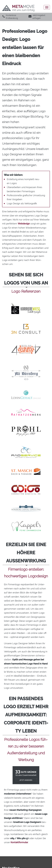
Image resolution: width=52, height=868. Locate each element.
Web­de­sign (24, 224)
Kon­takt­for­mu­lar (19, 842)
